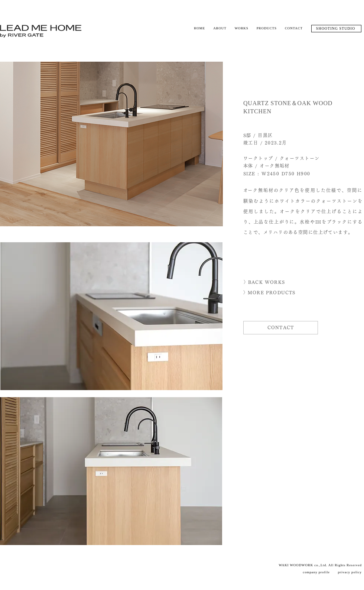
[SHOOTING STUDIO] (336, 29)
